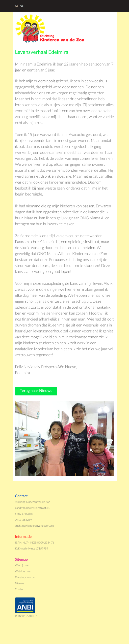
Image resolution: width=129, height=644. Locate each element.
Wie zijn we (22, 565)
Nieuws (20, 583)
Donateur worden (26, 577)
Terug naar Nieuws (36, 391)
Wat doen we (23, 571)
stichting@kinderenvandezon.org (35, 526)
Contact (20, 589)
